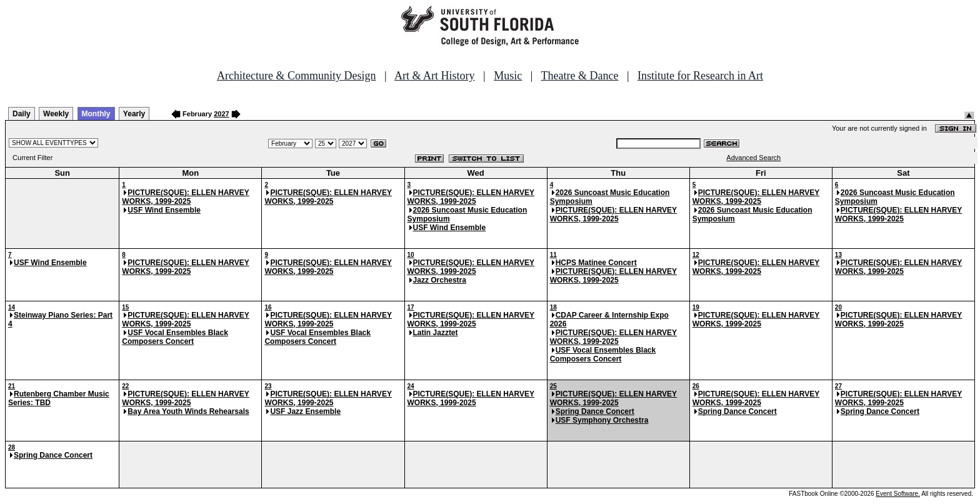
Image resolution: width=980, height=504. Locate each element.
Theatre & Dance (579, 76)
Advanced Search (753, 158)
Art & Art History (435, 76)
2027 (221, 114)
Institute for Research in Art (700, 76)
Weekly (56, 114)
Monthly (96, 114)
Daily (22, 114)
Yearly (134, 114)
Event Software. (898, 494)
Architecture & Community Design (296, 76)
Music (508, 76)
